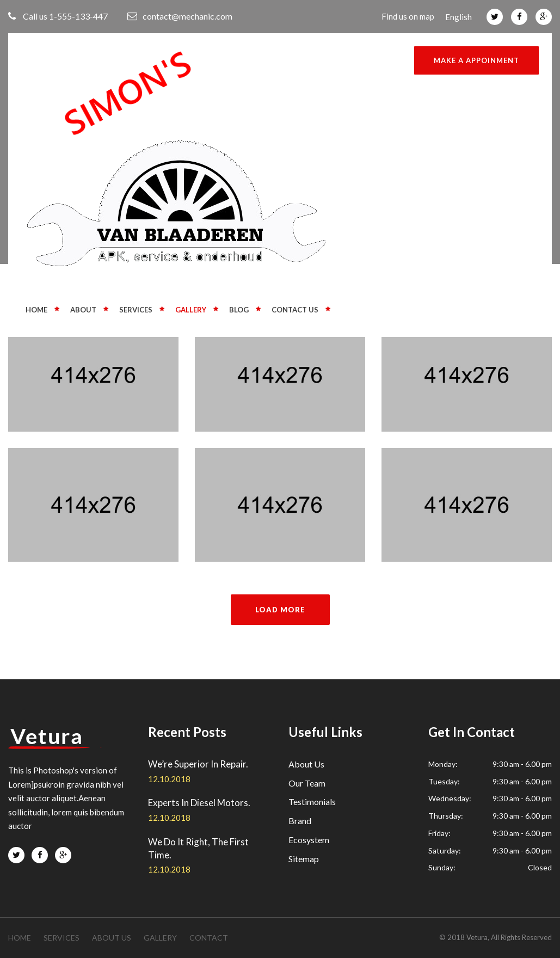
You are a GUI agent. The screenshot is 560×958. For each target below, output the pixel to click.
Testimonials (312, 802)
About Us (306, 764)
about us (112, 938)
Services (136, 310)
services (61, 938)
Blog (239, 310)
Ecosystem (309, 840)
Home (36, 310)
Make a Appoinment (476, 60)
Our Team (307, 783)
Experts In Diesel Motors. (199, 803)
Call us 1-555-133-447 (58, 16)
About (83, 310)
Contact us (295, 310)
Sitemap (304, 859)
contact (209, 938)
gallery (160, 938)
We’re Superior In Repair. (198, 764)
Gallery (191, 310)
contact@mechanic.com (180, 16)
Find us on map (408, 16)
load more (280, 610)
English (459, 17)
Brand (300, 821)
